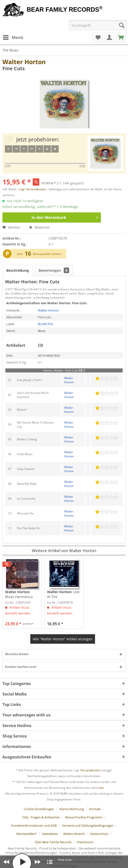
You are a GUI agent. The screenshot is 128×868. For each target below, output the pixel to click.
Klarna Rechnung (72, 809)
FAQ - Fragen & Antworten (41, 817)
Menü (13, 37)
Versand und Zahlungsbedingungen (88, 825)
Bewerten (40, 227)
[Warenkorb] (121, 37)
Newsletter (50, 834)
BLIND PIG (45, 324)
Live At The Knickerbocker (63, 594)
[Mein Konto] (109, 37)
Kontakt (95, 809)
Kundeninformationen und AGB (34, 825)
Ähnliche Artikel (17, 654)
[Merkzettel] (98, 37)
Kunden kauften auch (21, 667)
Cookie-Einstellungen (39, 809)
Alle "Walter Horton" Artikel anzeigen (63, 639)
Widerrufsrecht (74, 834)
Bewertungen (54, 270)
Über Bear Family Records (53, 842)
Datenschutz (99, 834)
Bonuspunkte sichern (47, 254)
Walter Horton (24, 62)
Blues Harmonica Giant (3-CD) (19, 594)
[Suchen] (122, 25)
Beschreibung (18, 270)
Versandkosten (90, 770)
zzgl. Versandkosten (33, 189)
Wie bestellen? (27, 834)
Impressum (85, 842)
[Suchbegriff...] (98, 25)
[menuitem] (13, 37)
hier (101, 788)
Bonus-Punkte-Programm (84, 817)
